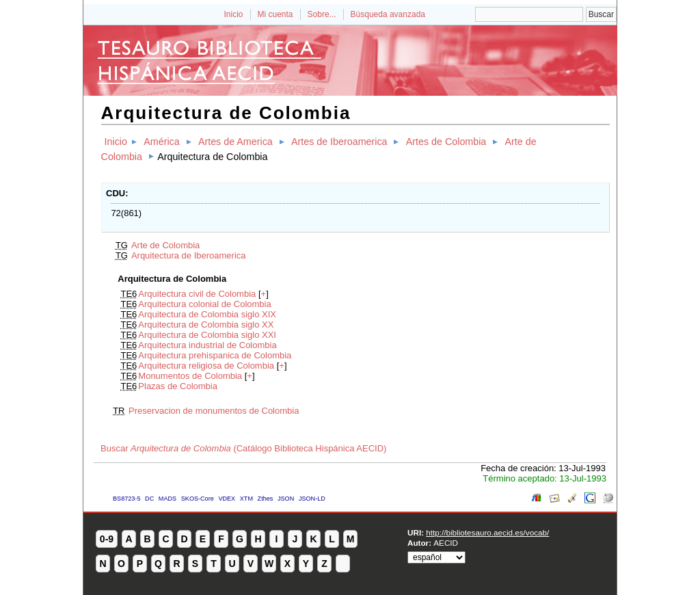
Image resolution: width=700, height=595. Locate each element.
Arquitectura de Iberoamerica (189, 255)
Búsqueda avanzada (388, 14)
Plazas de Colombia (178, 386)
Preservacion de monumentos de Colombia (214, 411)
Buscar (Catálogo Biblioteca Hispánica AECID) (243, 448)
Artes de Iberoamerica (339, 142)
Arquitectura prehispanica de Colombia (215, 355)
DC (149, 499)
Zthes (266, 499)
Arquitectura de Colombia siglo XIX (207, 314)
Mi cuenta (275, 14)
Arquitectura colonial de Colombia (204, 304)
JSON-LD (312, 499)
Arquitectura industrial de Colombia (207, 345)
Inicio (233, 14)
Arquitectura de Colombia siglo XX (206, 325)
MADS (167, 499)
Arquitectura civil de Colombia (197, 294)
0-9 (107, 539)
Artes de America (235, 142)
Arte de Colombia (165, 245)
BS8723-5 (126, 499)
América (161, 142)
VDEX (227, 499)
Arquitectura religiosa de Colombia (206, 366)
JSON (286, 499)
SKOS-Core (198, 499)
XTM (246, 499)
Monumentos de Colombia (190, 376)
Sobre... (322, 14)
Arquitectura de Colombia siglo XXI (207, 335)
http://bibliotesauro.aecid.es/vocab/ (487, 532)
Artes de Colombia (446, 142)
